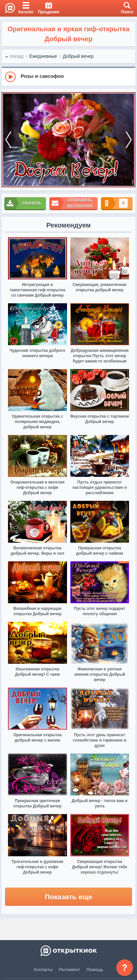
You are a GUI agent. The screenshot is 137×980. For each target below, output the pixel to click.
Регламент (70, 970)
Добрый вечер (78, 56)
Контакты (43, 970)
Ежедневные (43, 56)
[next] (129, 140)
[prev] (8, 140)
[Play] (10, 77)
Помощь (95, 970)
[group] (68, 76)
